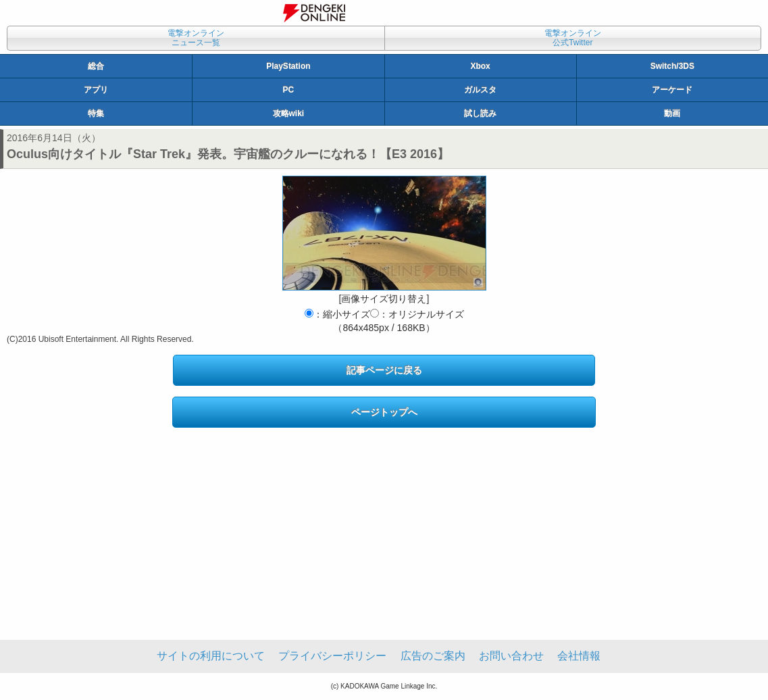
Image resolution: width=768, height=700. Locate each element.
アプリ (96, 90)
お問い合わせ (511, 656)
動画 (672, 114)
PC (289, 90)
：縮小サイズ (337, 314)
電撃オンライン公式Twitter (573, 38)
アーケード (672, 90)
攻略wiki (289, 114)
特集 (96, 114)
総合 (96, 66)
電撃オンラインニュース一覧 (196, 38)
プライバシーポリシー (332, 656)
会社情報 (579, 656)
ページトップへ (384, 412)
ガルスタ (480, 90)
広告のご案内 (433, 656)
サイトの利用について (211, 656)
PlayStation (288, 66)
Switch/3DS (672, 66)
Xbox (480, 66)
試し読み (480, 114)
